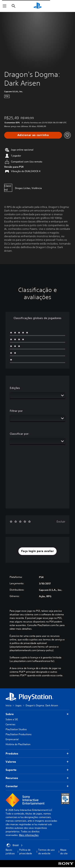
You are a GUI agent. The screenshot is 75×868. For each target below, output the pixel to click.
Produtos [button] (37, 754)
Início (8, 705)
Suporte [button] (37, 770)
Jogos (18, 705)
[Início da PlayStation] (38, 6)
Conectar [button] (37, 786)
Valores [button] (37, 762)
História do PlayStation (18, 744)
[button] (37, 551)
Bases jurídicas (10, 852)
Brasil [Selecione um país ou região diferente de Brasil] (15, 845)
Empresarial (12, 739)
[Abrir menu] (5, 6)
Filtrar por (16, 411)
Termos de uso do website (46, 852)
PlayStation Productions (19, 734)
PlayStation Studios (16, 729)
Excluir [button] (61, 522)
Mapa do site (64, 852)
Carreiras (10, 724)
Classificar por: (20, 434)
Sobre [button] (37, 714)
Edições (15, 388)
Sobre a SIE (12, 719)
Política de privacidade (26, 852)
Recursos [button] (37, 778)
